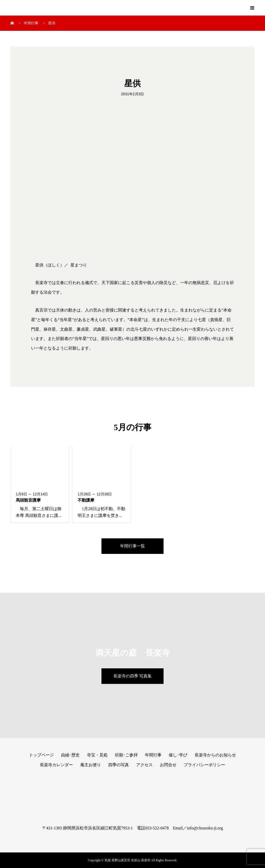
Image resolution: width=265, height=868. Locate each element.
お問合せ (168, 765)
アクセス (144, 765)
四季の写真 (119, 765)
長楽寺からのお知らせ (215, 755)
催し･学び (178, 755)
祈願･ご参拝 (126, 755)
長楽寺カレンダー (56, 765)
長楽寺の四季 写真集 (132, 676)
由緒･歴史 (70, 755)
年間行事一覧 (132, 546)
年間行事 (153, 755)
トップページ (41, 755)
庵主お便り (91, 765)
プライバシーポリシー (204, 765)
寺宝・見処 (97, 755)
